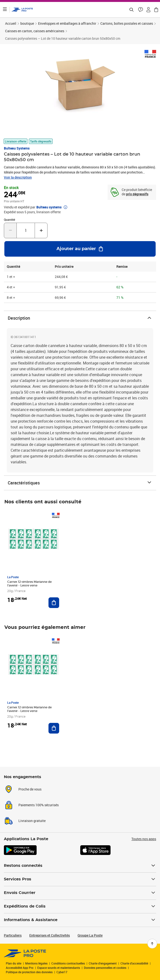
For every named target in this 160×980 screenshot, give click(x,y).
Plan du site (14, 963)
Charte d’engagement (103, 963)
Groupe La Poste (90, 935)
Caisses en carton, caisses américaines (35, 31)
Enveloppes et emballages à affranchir (67, 23)
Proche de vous (30, 789)
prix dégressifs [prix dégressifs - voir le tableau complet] (137, 194)
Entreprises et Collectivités (50, 935)
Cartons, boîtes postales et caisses (127, 23)
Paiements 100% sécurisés (39, 805)
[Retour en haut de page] (152, 944)
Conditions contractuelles (68, 963)
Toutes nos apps (144, 839)
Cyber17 (62, 972)
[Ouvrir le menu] (5, 10)
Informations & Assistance (80, 920)
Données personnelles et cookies (105, 968)
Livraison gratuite (32, 821)
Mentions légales (36, 963)
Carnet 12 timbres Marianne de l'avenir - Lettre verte (29, 584)
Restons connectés (80, 866)
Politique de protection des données (29, 972)
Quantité (9, 220)
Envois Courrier (80, 893)
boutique (27, 23)
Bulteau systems (17, 148)
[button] (141, 10)
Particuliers (13, 935)
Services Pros (80, 879)
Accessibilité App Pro (20, 968)
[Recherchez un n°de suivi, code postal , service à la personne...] (131, 10)
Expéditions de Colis (80, 906)
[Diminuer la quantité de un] (10, 230)
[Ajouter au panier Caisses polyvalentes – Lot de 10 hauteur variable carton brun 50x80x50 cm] (80, 249)
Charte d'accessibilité (134, 963)
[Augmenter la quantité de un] (41, 230)
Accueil (11, 23)
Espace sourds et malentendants (59, 968)
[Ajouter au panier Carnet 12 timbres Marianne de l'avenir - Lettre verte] (54, 603)
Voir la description (18, 177)
